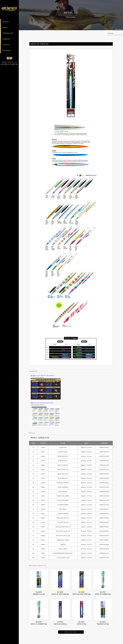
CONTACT (6, 45)
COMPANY (6, 39)
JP (11, 58)
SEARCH (6, 22)
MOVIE (5, 27)
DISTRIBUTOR (8, 33)
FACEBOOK (7, 50)
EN (8, 58)
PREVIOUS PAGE (71, 632)
